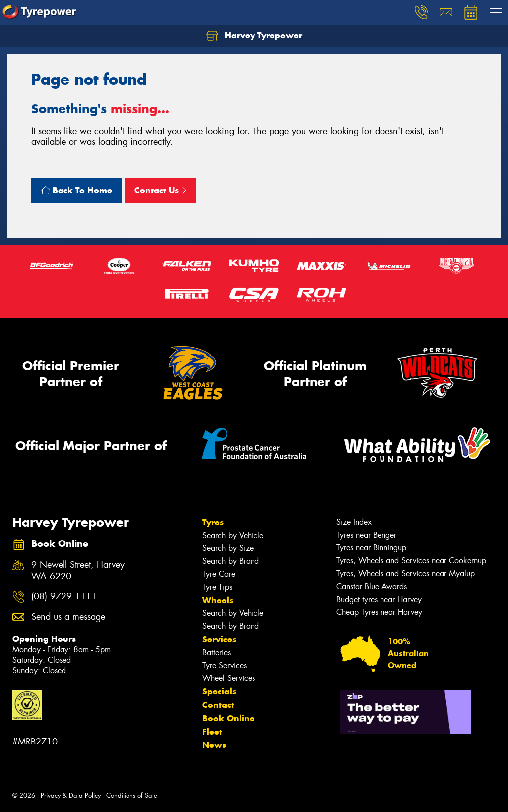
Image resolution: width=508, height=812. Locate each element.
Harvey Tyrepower (254, 36)
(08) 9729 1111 (64, 596)
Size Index (354, 522)
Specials (219, 691)
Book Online (228, 718)
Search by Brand (231, 561)
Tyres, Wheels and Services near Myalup (406, 574)
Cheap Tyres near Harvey (379, 612)
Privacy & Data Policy (71, 795)
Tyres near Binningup (371, 548)
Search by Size (228, 548)
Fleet (212, 732)
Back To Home (77, 190)
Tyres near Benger (366, 535)
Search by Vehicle (233, 535)
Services (219, 639)
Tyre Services (224, 665)
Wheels (218, 600)
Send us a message (68, 617)
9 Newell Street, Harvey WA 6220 (78, 571)
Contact (218, 705)
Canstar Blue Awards (372, 586)
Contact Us (160, 190)
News (214, 745)
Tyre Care (219, 574)
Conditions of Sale (132, 795)
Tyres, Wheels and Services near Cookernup (411, 561)
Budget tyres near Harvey (379, 599)
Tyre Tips (217, 587)
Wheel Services (229, 678)
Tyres (213, 522)
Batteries (217, 652)
